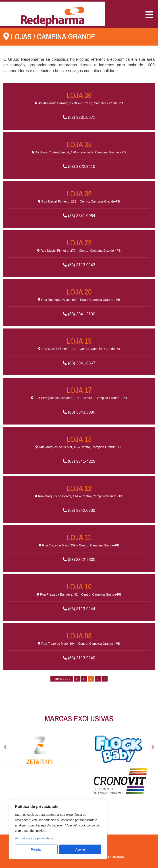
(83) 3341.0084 (79, 203)
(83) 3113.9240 (79, 645)
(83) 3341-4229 (79, 449)
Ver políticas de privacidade (34, 838)
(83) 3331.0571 (79, 105)
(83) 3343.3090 (79, 400)
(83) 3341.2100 (79, 301)
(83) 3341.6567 (79, 350)
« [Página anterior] (77, 679)
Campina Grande (66, 37)
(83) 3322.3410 (79, 154)
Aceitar (80, 849)
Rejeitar (36, 849)
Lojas (21, 37)
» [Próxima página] (105, 679)
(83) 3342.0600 (79, 498)
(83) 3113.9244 (79, 596)
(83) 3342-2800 (79, 547)
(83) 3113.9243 (79, 252)
